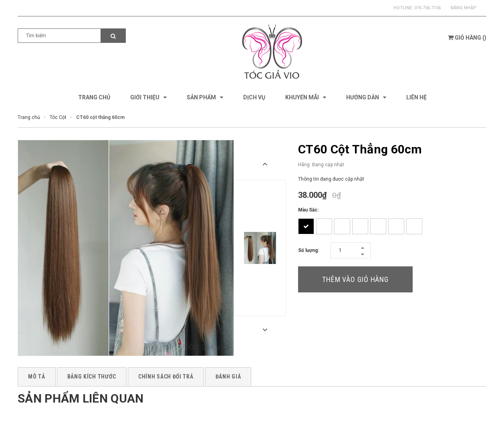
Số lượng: (308, 250)
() (467, 38)
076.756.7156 (427, 8)
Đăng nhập (464, 8)
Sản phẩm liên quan (81, 398)
